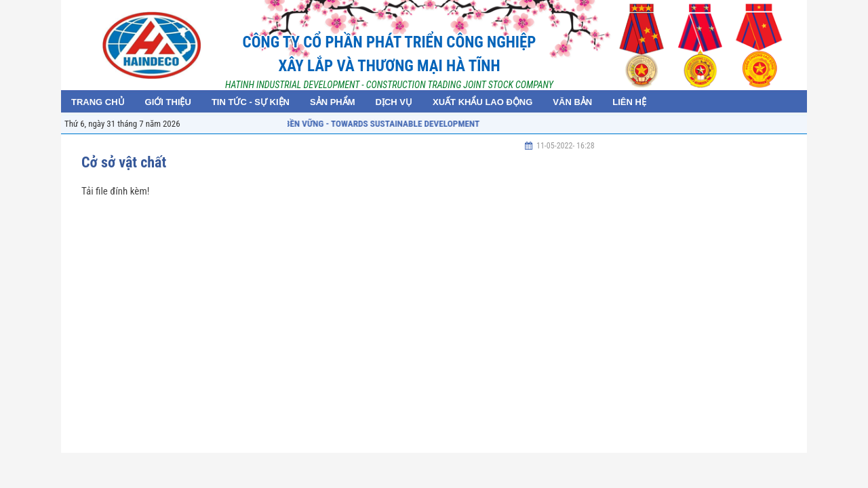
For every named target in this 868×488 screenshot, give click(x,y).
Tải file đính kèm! (115, 191)
